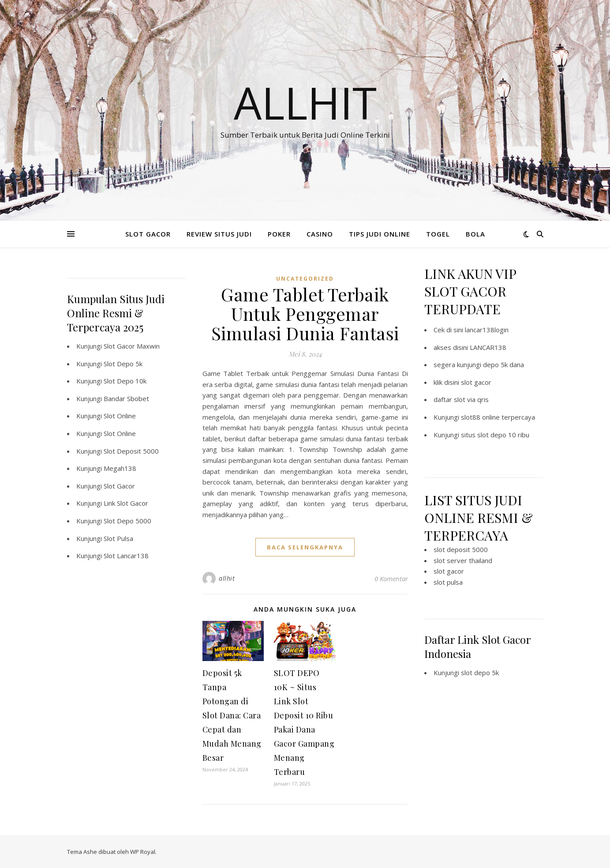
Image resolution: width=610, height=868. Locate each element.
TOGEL (438, 234)
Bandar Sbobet (126, 398)
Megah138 (120, 468)
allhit (227, 578)
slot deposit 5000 (461, 549)
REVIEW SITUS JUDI (219, 234)
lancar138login (487, 330)
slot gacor (476, 382)
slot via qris (471, 399)
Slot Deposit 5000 (131, 451)
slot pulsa (448, 582)
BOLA (475, 234)
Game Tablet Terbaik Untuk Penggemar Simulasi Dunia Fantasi (305, 314)
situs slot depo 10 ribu (495, 435)
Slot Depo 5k (123, 364)
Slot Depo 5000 (127, 521)
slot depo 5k (480, 673)
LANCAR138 (488, 347)
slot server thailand (463, 560)
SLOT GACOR (148, 234)
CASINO (320, 234)
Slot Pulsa (118, 538)
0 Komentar (391, 579)
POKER (279, 234)
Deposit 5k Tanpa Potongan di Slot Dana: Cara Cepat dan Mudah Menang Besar (232, 715)
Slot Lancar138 (126, 556)
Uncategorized (305, 279)
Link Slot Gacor (126, 503)
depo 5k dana (503, 364)
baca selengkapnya (305, 547)
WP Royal (143, 852)
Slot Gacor (119, 486)
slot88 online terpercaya (498, 417)
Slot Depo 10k (125, 381)
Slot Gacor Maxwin (132, 346)
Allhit (305, 102)
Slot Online (120, 416)
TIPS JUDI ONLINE (380, 234)
